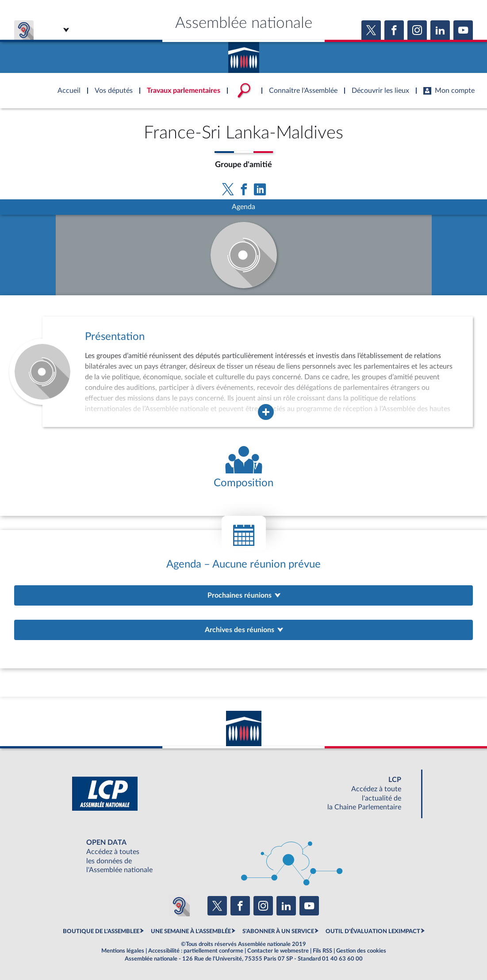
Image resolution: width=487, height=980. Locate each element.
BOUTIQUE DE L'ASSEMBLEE (101, 931)
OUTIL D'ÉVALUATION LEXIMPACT (373, 931)
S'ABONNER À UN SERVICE (278, 931)
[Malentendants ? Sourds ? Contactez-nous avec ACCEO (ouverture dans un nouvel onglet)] (179, 906)
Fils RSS (322, 951)
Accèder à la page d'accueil (244, 54)
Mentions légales (123, 951)
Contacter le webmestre (278, 951)
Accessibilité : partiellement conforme (196, 951)
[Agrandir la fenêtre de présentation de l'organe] (266, 412)
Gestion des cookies (361, 951)
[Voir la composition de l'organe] (243, 468)
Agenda (243, 207)
